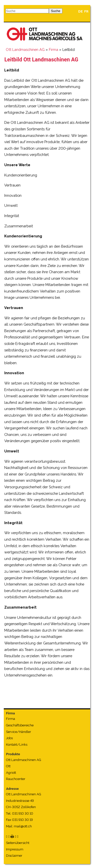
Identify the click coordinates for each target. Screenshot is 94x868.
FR (86, 11)
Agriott (11, 773)
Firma (54, 50)
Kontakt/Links (17, 745)
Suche (56, 11)
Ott (8, 766)
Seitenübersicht (18, 843)
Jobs (9, 738)
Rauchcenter (16, 779)
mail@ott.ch (23, 826)
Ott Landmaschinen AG (25, 50)
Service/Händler (19, 732)
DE (80, 11)
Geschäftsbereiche (20, 725)
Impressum (15, 849)
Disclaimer (14, 856)
